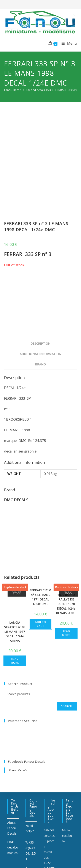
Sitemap (52, 843)
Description (40, 283)
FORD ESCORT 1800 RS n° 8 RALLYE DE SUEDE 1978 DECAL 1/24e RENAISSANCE (66, 541)
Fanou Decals (18, 710)
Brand (40, 304)
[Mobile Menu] (68, 43)
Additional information (40, 293)
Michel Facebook (67, 775)
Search (67, 645)
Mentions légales (34, 843)
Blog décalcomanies (13, 787)
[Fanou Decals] (13, 90)
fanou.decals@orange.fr (31, 813)
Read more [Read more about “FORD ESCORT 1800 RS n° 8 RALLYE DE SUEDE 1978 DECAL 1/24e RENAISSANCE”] (66, 572)
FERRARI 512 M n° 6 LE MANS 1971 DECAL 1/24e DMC (41, 536)
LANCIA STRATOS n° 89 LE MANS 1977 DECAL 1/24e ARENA (15, 571)
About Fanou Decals (12, 767)
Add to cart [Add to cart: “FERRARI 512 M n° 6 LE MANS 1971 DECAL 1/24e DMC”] (40, 563)
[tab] (41, 283)
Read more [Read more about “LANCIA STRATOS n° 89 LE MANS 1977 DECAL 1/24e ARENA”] (15, 600)
